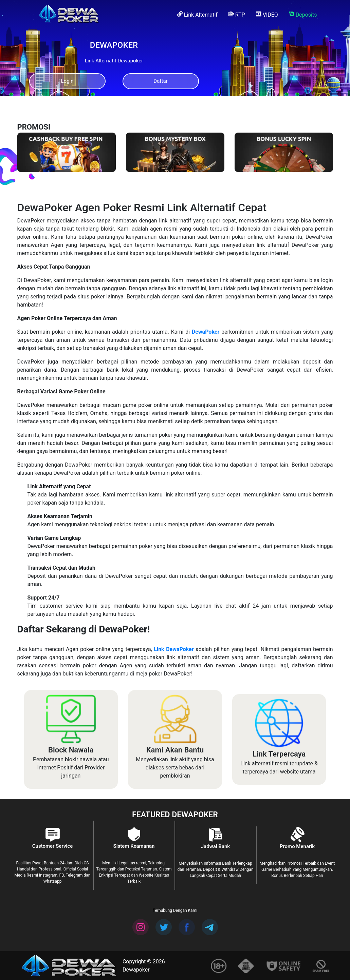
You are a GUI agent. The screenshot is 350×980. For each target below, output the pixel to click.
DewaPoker (206, 332)
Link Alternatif (197, 15)
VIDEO (267, 15)
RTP (237, 15)
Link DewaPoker (174, 649)
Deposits (303, 15)
